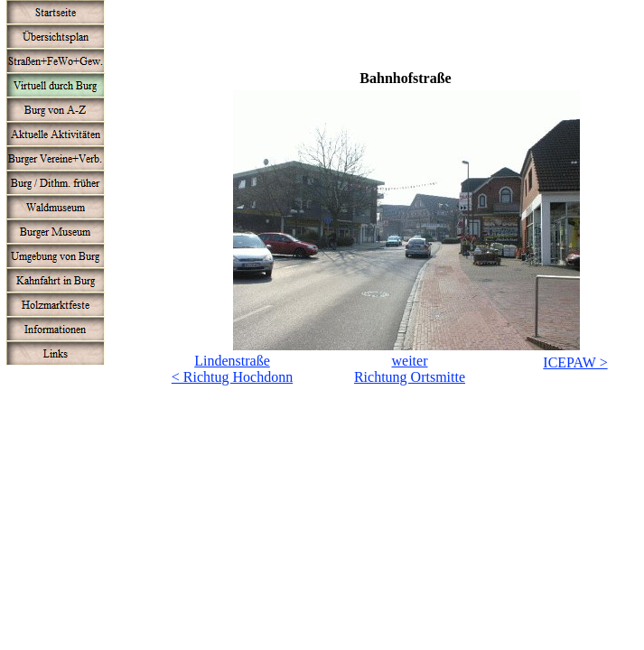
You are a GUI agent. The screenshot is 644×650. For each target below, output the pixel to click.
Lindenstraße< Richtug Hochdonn (232, 369)
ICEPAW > (575, 362)
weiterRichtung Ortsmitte (410, 369)
